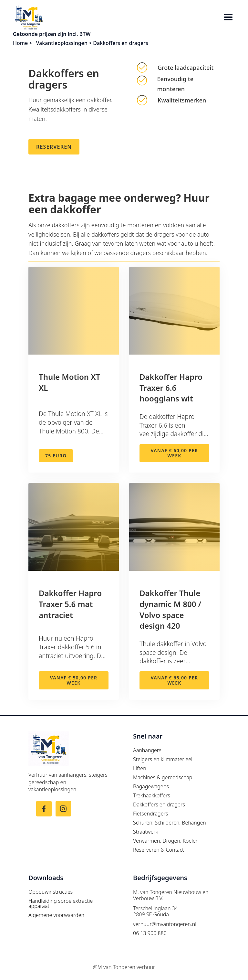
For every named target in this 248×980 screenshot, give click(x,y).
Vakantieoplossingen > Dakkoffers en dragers (92, 43)
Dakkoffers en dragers (159, 804)
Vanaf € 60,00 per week (174, 453)
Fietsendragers (150, 814)
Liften (140, 768)
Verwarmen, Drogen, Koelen (166, 841)
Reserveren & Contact (159, 850)
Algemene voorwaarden (56, 915)
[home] (117, 18)
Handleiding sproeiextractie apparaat (61, 903)
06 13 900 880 (150, 933)
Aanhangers (147, 750)
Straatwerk (146, 832)
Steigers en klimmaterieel (163, 759)
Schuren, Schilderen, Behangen (170, 823)
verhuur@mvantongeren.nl (165, 924)
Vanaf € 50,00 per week (74, 680)
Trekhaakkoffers (152, 795)
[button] (228, 18)
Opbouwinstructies (51, 892)
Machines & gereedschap (163, 777)
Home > (23, 43)
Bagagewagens (151, 786)
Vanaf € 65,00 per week (174, 680)
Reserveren (54, 147)
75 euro (56, 456)
